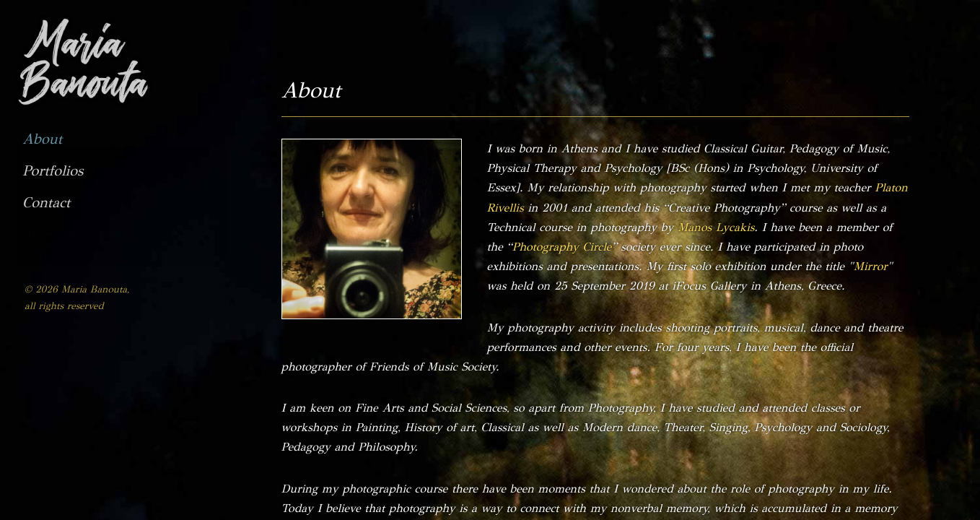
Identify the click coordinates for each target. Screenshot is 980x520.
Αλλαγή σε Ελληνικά (74, 234)
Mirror (871, 266)
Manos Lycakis (716, 227)
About (42, 139)
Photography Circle (562, 247)
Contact (46, 203)
